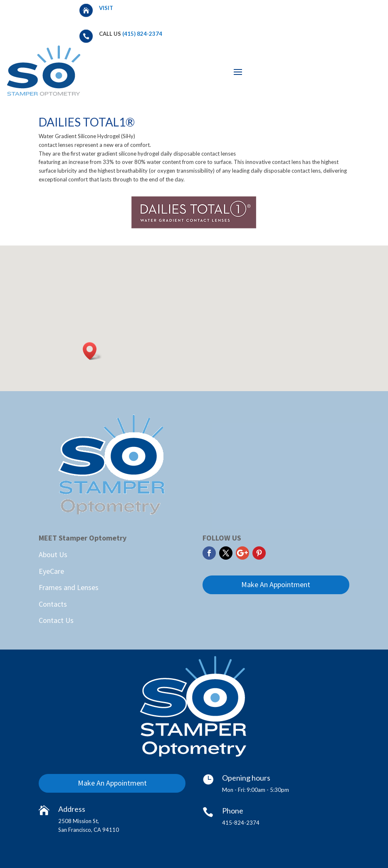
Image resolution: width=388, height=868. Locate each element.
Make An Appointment (276, 584)
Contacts (53, 604)
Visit (107, 8)
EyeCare (51, 571)
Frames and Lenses (69, 587)
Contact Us (56, 620)
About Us (53, 554)
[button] (92, 351)
